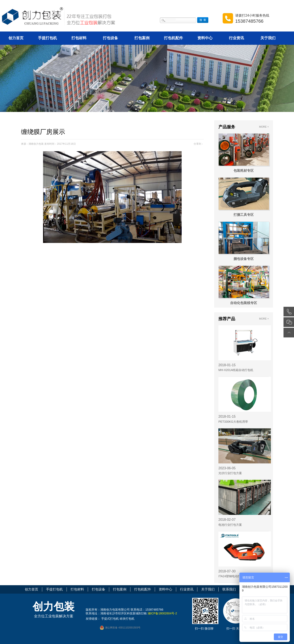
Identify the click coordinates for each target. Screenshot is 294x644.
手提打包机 (47, 38)
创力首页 (16, 38)
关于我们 (268, 38)
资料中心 (205, 38)
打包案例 (142, 38)
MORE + (264, 127)
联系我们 (229, 589)
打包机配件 (173, 38)
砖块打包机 (127, 619)
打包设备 (110, 38)
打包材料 (79, 38)
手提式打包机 (110, 619)
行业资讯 (236, 38)
